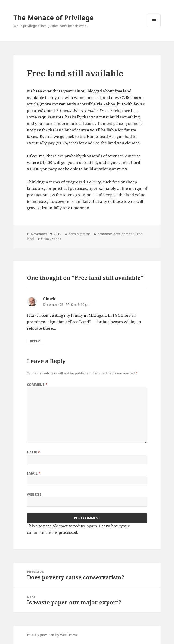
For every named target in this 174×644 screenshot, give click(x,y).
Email (34, 473)
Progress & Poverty (83, 182)
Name (33, 452)
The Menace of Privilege (54, 18)
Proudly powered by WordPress (52, 635)
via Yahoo (106, 104)
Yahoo (57, 239)
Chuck (49, 299)
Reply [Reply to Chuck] (35, 341)
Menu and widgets (154, 27)
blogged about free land (109, 91)
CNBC (46, 239)
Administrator (79, 234)
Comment (37, 384)
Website (34, 494)
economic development (116, 234)
